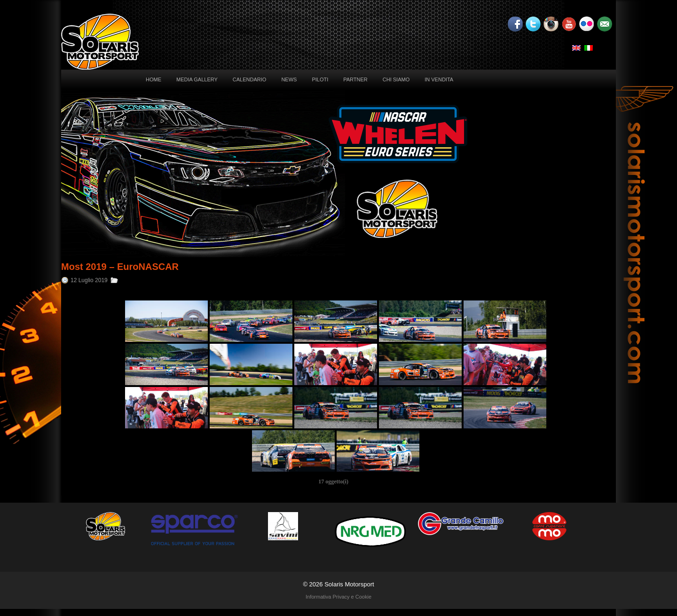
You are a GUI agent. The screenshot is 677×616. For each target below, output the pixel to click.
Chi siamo (396, 79)
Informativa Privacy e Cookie (338, 597)
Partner (355, 79)
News (289, 79)
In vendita (439, 79)
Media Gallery (197, 79)
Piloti (320, 79)
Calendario (250, 79)
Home (154, 79)
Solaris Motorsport (349, 584)
